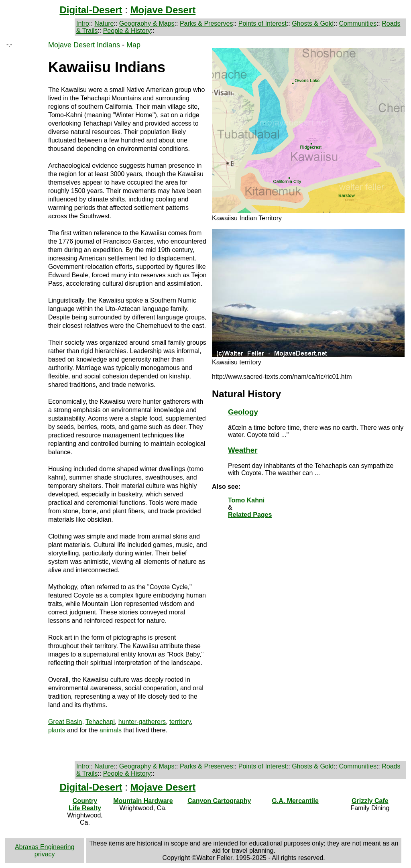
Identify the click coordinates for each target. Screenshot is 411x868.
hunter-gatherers (142, 722)
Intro (83, 23)
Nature (104, 23)
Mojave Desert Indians (84, 45)
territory (180, 722)
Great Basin (65, 722)
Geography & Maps (147, 23)
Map (133, 45)
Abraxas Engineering (45, 847)
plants (57, 730)
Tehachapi (100, 722)
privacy (45, 854)
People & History (127, 31)
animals (111, 730)
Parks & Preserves (206, 23)
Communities (358, 23)
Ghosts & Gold (313, 23)
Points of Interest (262, 23)
